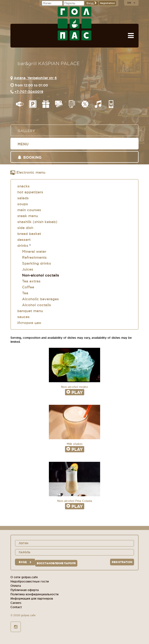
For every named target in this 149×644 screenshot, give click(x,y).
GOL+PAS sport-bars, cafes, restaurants (74, 24)
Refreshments (34, 257)
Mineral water (34, 251)
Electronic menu (28, 173)
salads (23, 198)
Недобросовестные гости (30, 581)
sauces (23, 317)
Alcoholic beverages (40, 299)
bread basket (29, 234)
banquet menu (30, 311)
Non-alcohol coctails (41, 275)
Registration (107, 3)
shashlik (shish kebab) (37, 222)
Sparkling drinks (37, 263)
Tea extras (31, 281)
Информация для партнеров (32, 599)
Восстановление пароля (56, 563)
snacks (23, 186)
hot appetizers (30, 192)
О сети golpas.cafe (24, 577)
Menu (23, 144)
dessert (24, 240)
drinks (23, 246)
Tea (25, 293)
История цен (29, 323)
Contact (16, 607)
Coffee (28, 287)
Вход (92, 3)
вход (25, 562)
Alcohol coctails (37, 305)
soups (23, 204)
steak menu (28, 216)
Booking (30, 157)
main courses (29, 210)
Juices (28, 269)
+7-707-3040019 (29, 92)
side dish (25, 228)
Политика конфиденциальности (35, 594)
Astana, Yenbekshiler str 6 (35, 78)
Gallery (26, 131)
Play (75, 392)
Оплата (16, 586)
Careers (16, 603)
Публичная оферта (25, 590)
